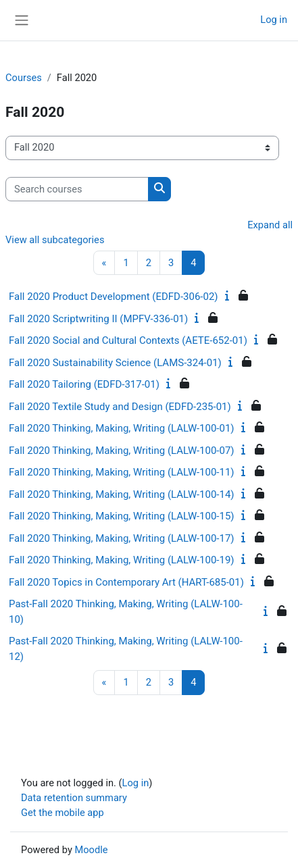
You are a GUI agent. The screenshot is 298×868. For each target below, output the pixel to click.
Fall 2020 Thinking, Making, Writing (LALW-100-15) (122, 516)
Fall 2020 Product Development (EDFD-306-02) (114, 297)
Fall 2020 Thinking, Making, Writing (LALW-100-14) (122, 494)
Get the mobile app (63, 813)
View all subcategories (55, 240)
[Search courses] (77, 189)
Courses (24, 78)
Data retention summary (74, 798)
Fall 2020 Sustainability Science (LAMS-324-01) (115, 363)
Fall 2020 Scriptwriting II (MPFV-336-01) (98, 319)
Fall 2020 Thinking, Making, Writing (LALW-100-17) (122, 538)
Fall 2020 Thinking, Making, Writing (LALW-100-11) (122, 472)
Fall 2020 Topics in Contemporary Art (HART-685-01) (126, 582)
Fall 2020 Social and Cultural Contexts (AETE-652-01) (128, 340)
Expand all (270, 225)
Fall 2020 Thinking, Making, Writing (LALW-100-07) (122, 451)
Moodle (91, 850)
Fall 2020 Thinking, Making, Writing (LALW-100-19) (122, 560)
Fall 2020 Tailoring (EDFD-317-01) (84, 384)
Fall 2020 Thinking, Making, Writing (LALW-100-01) (122, 428)
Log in (274, 20)
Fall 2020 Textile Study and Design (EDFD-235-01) (120, 407)
